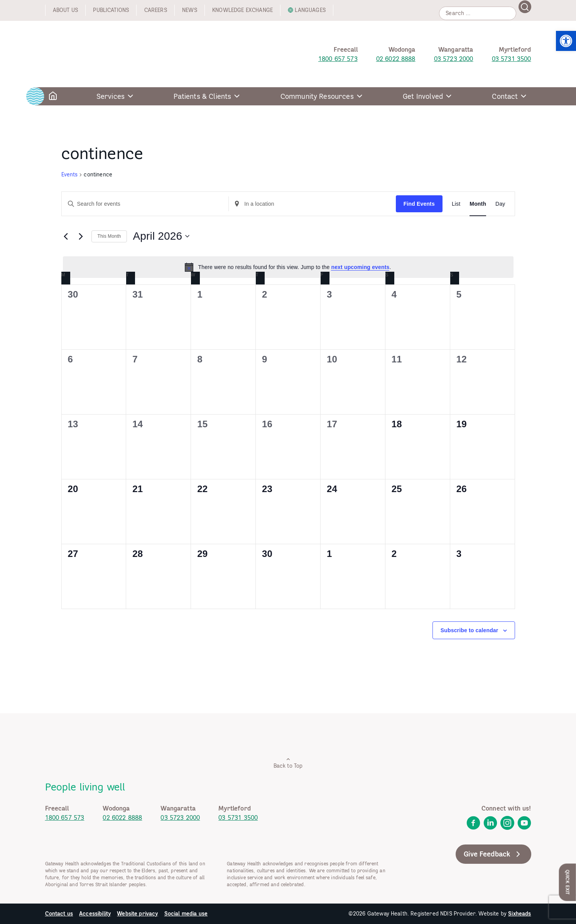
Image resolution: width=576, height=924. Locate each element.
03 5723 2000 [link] (454, 59)
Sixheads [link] (519, 914)
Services (111, 96)
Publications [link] (111, 10)
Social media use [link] (186, 914)
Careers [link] (156, 10)
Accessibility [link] (95, 914)
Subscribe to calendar (470, 630)
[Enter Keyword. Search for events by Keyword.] (145, 204)
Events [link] (70, 174)
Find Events (419, 204)
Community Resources (317, 96)
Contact (505, 96)
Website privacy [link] (137, 914)
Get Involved (423, 96)
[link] (566, 41)
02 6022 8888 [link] (396, 59)
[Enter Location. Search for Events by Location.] (312, 204)
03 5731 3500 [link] (512, 59)
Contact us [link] (59, 914)
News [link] (190, 10)
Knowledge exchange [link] (242, 10)
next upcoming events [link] (360, 267)
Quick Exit (568, 882)
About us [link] (65, 10)
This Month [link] (109, 236)
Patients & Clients (202, 96)
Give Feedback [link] (493, 854)
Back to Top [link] (288, 763)
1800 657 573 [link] (338, 59)
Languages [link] (310, 10)
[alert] (288, 267)
